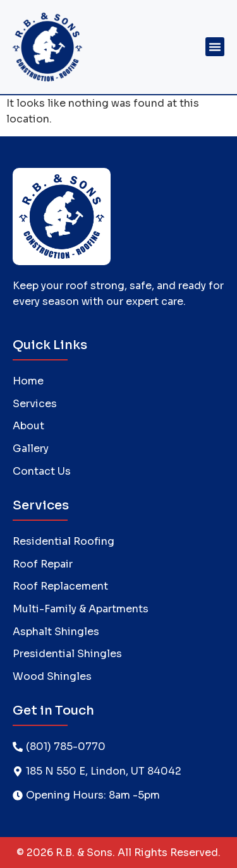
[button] (215, 47)
